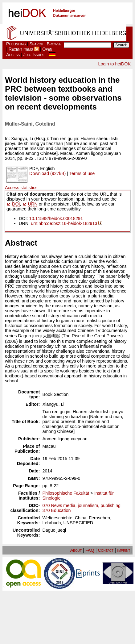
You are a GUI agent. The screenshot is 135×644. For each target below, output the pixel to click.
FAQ (90, 550)
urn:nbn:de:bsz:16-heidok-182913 (64, 223)
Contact (106, 550)
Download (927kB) (47, 173)
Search (36, 44)
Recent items (21, 49)
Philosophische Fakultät (66, 493)
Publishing (16, 44)
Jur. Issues (34, 55)
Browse (54, 44)
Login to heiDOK (114, 64)
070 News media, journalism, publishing (81, 505)
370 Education (56, 510)
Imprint (124, 550)
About (76, 550)
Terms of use (82, 173)
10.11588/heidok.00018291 (56, 218)
